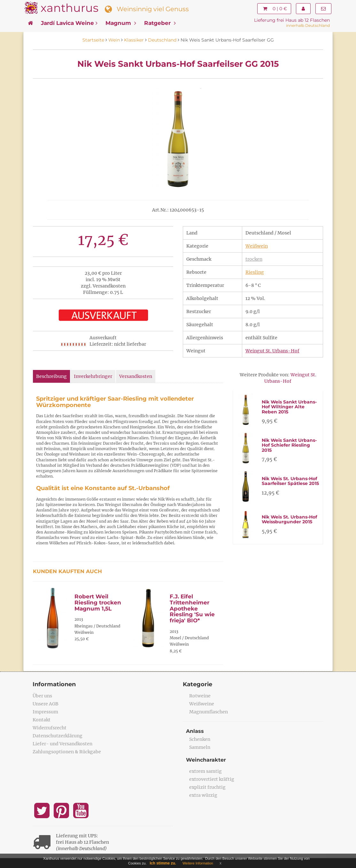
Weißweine (202, 704)
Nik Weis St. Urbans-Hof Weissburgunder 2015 (289, 519)
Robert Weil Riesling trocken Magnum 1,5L (98, 602)
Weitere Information (198, 863)
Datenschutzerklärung (58, 736)
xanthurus (70, 8)
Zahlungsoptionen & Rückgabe (67, 752)
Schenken (200, 739)
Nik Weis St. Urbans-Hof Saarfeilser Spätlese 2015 (290, 481)
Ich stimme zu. (163, 863)
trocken (254, 259)
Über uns (42, 696)
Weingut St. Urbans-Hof (272, 351)
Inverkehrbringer (93, 376)
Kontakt (42, 720)
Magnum (121, 23)
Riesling (255, 272)
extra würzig (203, 795)
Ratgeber (160, 23)
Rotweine (200, 696)
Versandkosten (136, 376)
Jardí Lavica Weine (69, 23)
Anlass (195, 731)
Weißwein (257, 246)
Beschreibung (51, 376)
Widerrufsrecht (50, 728)
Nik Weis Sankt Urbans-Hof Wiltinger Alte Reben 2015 (289, 407)
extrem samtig (205, 771)
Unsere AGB (46, 704)
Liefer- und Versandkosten (62, 744)
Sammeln (200, 747)
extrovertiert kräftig (212, 779)
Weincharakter (206, 760)
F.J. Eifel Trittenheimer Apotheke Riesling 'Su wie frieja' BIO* (192, 608)
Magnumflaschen (209, 712)
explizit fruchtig (207, 787)
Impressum (45, 712)
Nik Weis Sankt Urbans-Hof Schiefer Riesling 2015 (289, 445)
